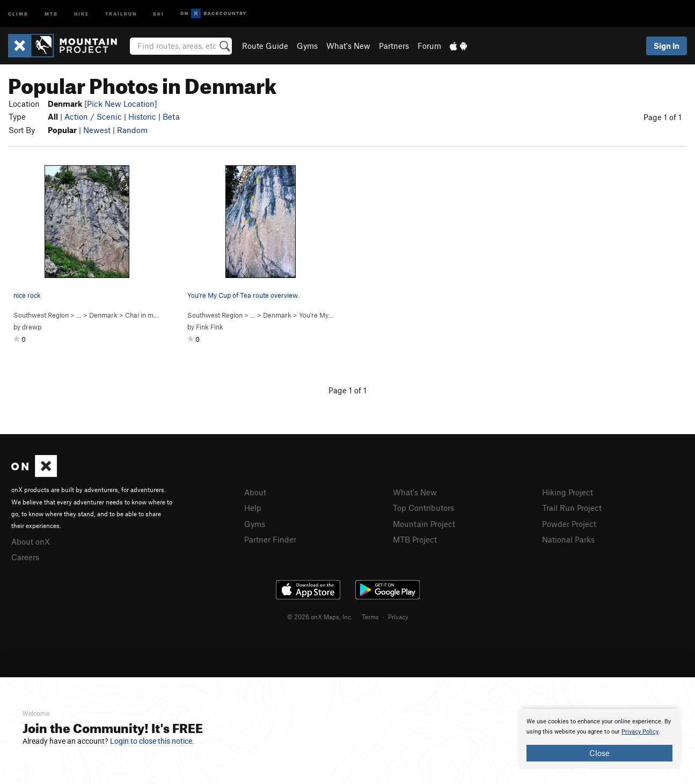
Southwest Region (41, 315)
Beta (171, 116)
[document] (599, 739)
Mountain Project (424, 524)
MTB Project (415, 539)
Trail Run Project (572, 508)
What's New (348, 46)
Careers (25, 557)
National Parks (568, 539)
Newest (97, 130)
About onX (31, 541)
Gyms (307, 46)
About (255, 492)
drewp (32, 327)
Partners (394, 46)
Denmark (103, 315)
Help (253, 508)
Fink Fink (210, 327)
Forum (429, 46)
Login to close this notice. (152, 741)
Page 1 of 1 (663, 117)
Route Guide (265, 46)
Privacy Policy (640, 732)
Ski (159, 13)
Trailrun (121, 13)
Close (599, 753)
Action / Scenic (93, 116)
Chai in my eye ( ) (158, 315)
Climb (18, 13)
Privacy (398, 617)
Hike (82, 13)
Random (132, 130)
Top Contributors (423, 508)
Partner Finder (270, 539)
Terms (370, 617)
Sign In (667, 46)
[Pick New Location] (121, 104)
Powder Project (569, 524)
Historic (142, 116)
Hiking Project (568, 492)
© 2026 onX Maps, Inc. (320, 617)
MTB (51, 13)
